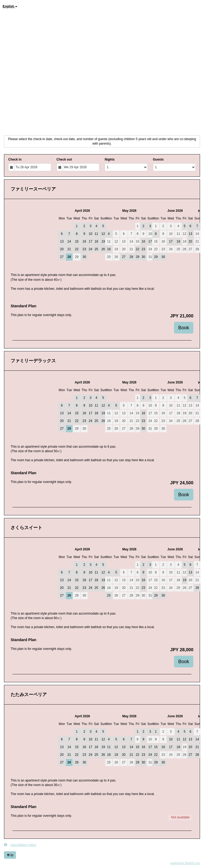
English (10, 6)
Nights (110, 159)
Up (10, 855)
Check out (64, 159)
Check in (15, 159)
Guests (158, 159)
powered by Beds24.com (185, 863)
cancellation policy (20, 845)
